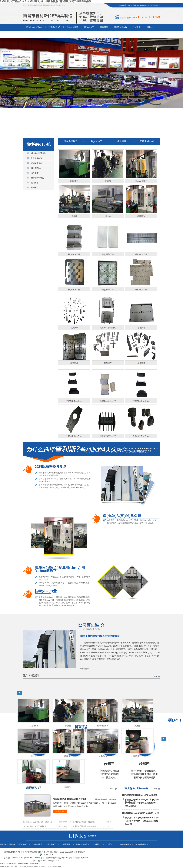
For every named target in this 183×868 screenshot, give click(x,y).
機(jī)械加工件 (74, 254)
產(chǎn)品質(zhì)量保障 (122, 516)
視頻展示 (137, 27)
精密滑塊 (141, 328)
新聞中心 (150, 27)
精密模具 (74, 363)
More (155, 677)
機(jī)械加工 (89, 27)
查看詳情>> (85, 669)
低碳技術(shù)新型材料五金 (36, 826)
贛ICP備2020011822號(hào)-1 (46, 861)
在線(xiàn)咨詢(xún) (140, 5)
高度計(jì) (68, 787)
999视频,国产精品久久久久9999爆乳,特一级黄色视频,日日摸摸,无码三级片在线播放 (46, 1)
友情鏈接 (92, 836)
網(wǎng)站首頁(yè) (34, 27)
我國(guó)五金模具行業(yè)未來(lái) (39, 822)
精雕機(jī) (141, 216)
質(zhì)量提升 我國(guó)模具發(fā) (70, 799)
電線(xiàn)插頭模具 (108, 328)
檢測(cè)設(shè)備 (34, 787)
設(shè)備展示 (72, 27)
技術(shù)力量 (46, 591)
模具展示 (104, 27)
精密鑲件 (108, 363)
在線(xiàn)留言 (32, 34)
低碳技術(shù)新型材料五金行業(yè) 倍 (142, 813)
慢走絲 (108, 216)
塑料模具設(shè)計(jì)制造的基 (84, 822)
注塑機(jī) (74, 181)
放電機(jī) (103, 756)
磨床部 (74, 216)
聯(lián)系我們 (50, 34)
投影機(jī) (137, 756)
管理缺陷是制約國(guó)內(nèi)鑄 (84, 826)
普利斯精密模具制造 (51, 467)
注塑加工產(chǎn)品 (74, 401)
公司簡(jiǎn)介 (155, 5)
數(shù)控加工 (141, 181)
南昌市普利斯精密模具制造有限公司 (100, 636)
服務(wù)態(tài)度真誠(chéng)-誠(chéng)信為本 (60, 569)
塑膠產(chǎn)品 (120, 27)
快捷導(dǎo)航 (38, 144)
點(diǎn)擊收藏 (125, 5)
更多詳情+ (60, 811)
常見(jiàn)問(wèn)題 (136, 788)
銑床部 (108, 181)
